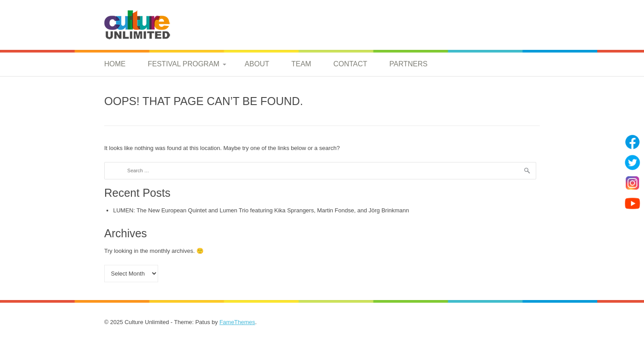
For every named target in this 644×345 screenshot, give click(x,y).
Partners (408, 64)
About (257, 64)
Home (115, 64)
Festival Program (184, 64)
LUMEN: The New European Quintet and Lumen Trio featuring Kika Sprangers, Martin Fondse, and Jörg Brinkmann (261, 210)
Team (301, 64)
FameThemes (237, 322)
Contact (350, 64)
